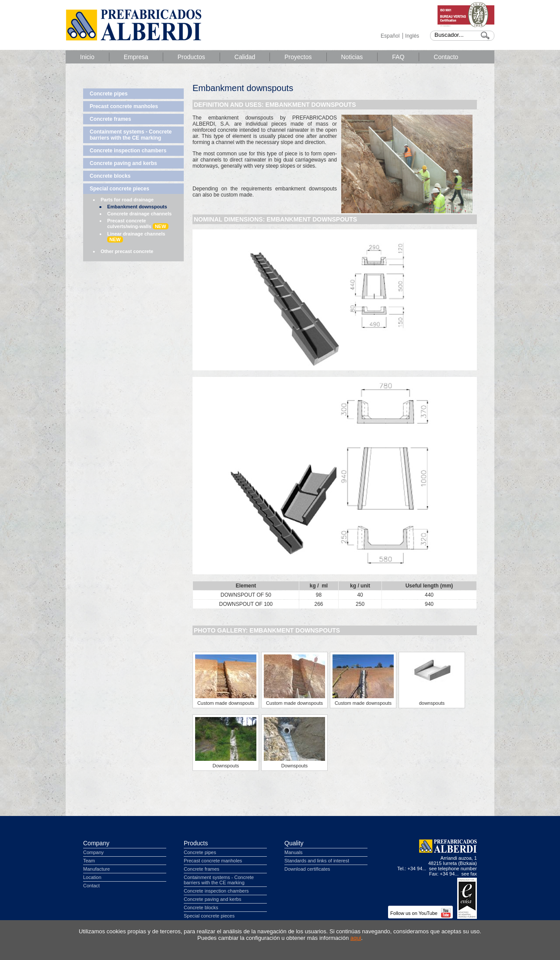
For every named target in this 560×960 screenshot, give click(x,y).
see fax (469, 874)
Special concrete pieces (119, 189)
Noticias (352, 57)
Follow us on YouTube (420, 913)
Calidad (245, 57)
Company (96, 843)
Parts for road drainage (127, 200)
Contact (91, 886)
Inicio (87, 57)
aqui (356, 938)
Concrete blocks (110, 176)
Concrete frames (110, 119)
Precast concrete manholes (124, 106)
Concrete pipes (109, 94)
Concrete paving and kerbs (123, 163)
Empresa (136, 57)
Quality (294, 843)
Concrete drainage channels (139, 214)
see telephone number (453, 869)
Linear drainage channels (136, 237)
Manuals (294, 852)
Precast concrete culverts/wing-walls (138, 224)
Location (92, 877)
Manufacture (96, 869)
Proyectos (298, 57)
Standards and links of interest (317, 861)
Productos (191, 57)
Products (196, 843)
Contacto (446, 57)
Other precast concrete (127, 251)
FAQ (398, 57)
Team (89, 861)
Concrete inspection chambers (128, 151)
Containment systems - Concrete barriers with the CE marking (131, 135)
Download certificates (307, 869)
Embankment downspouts (137, 207)
